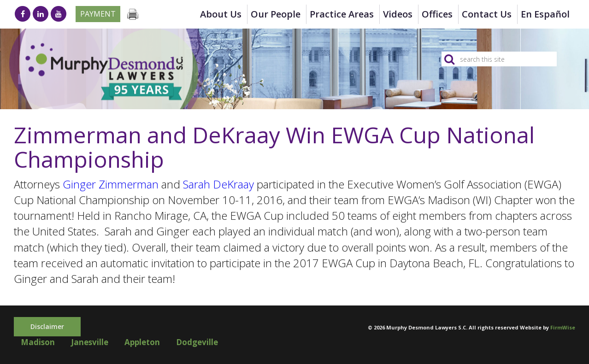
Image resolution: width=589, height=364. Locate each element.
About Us (221, 14)
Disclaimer (47, 326)
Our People (276, 14)
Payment (98, 14)
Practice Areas (342, 14)
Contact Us (487, 14)
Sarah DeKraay (218, 184)
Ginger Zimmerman (111, 184)
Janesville (90, 342)
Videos (398, 14)
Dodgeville (197, 342)
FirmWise (563, 327)
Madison (38, 342)
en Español (545, 14)
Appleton (142, 342)
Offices (437, 14)
